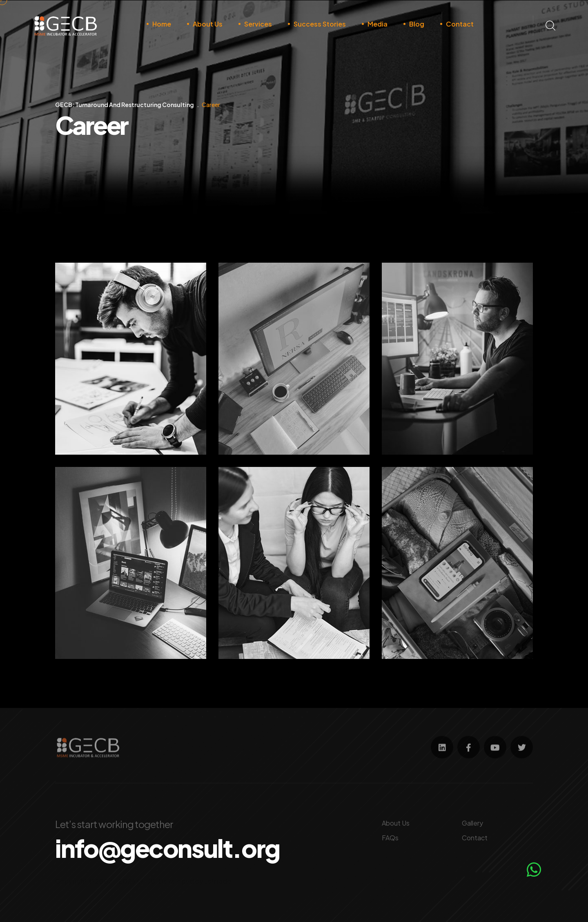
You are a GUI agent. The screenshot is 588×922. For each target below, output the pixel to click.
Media (378, 24)
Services (258, 24)
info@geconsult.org (167, 848)
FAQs (390, 838)
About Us (208, 24)
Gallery (472, 823)
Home (162, 24)
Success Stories (320, 24)
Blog (417, 24)
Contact (460, 24)
